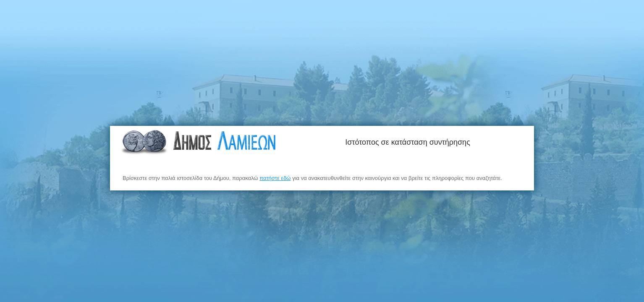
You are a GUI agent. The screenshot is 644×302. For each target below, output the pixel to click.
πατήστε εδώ (275, 178)
